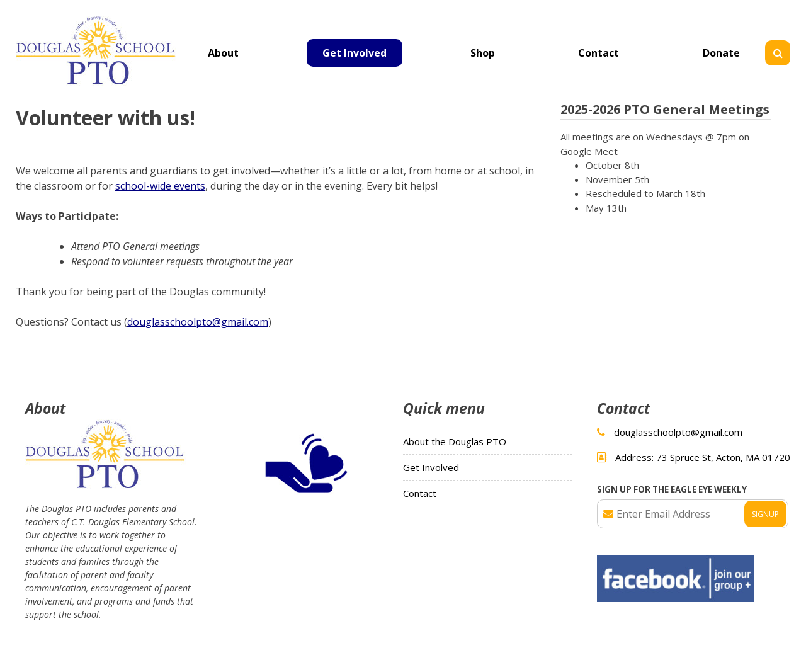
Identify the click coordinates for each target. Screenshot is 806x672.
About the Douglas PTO (455, 441)
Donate (721, 53)
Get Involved (355, 53)
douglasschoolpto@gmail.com (198, 322)
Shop (483, 53)
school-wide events (160, 186)
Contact (599, 53)
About (223, 53)
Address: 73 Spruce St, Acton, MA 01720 (703, 457)
